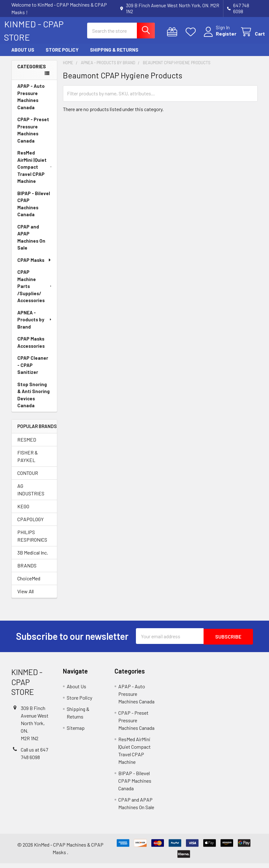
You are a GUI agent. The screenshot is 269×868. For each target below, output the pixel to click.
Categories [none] (32, 72)
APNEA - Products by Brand (35, 325)
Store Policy (62, 55)
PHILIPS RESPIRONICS (32, 541)
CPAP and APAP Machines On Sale (31, 243)
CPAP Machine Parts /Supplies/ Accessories (35, 291)
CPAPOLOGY (31, 524)
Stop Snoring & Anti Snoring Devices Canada (34, 400)
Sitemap (76, 733)
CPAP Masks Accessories (31, 348)
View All (25, 597)
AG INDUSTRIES (31, 495)
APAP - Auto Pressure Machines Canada (31, 102)
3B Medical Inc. (33, 558)
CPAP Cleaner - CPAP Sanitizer (33, 370)
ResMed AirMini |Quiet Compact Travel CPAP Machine (35, 172)
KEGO (23, 512)
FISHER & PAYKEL (28, 462)
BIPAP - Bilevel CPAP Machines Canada (34, 209)
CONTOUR (28, 478)
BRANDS (27, 571)
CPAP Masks (34, 265)
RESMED (27, 445)
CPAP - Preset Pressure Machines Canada (33, 135)
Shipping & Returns (114, 55)
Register (219, 37)
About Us (23, 55)
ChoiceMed (29, 584)
